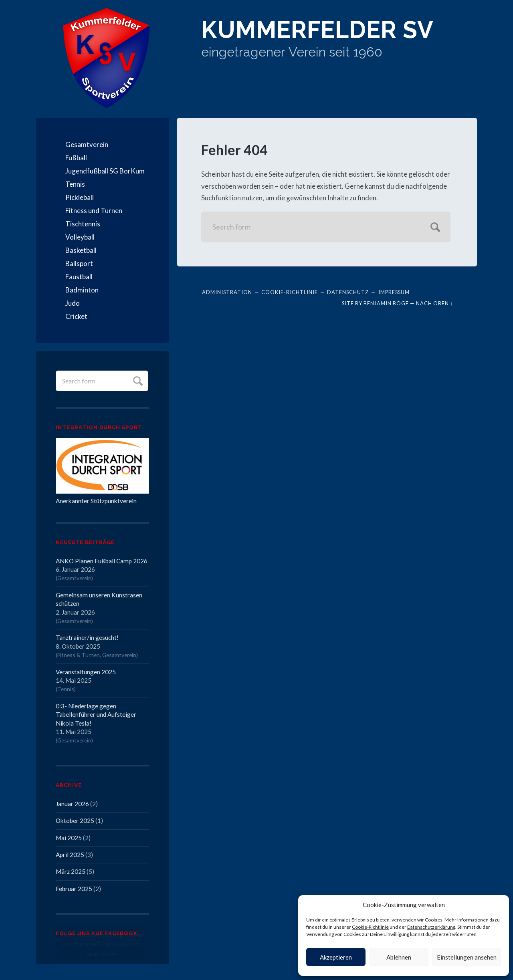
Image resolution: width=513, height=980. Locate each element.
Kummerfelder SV (317, 30)
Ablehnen (399, 957)
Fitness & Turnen (79, 655)
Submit (137, 380)
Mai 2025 (69, 838)
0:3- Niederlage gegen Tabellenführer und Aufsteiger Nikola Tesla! (96, 715)
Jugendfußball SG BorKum (105, 171)
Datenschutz (348, 292)
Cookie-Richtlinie (370, 927)
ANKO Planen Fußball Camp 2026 (102, 561)
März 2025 (71, 871)
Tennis (75, 184)
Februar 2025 (74, 889)
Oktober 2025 (75, 821)
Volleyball (80, 237)
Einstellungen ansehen (467, 957)
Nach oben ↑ (434, 303)
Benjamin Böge (386, 303)
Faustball (79, 277)
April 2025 (70, 855)
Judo (73, 303)
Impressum (394, 292)
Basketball (81, 250)
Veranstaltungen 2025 (86, 672)
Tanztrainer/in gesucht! (87, 637)
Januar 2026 (72, 804)
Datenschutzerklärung (431, 927)
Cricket (76, 316)
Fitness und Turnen (94, 211)
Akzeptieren (336, 957)
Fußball (76, 158)
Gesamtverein (87, 144)
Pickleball (80, 197)
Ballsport (79, 263)
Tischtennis (83, 224)
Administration (227, 292)
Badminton (82, 290)
